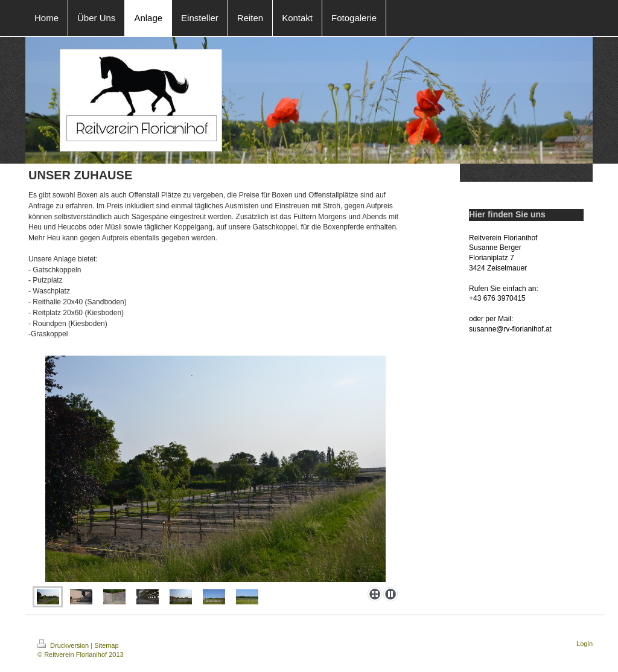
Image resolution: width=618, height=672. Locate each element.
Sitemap (106, 645)
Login (585, 644)
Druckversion (64, 645)
